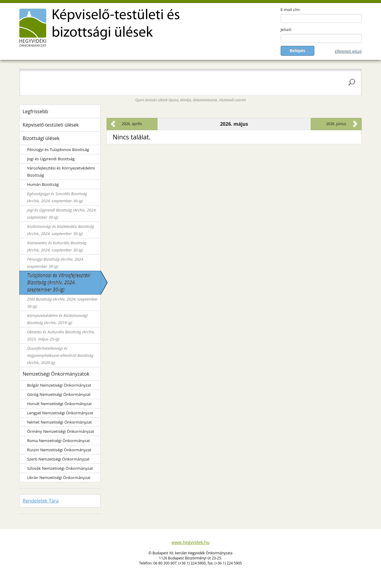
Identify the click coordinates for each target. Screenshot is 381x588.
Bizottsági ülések (41, 138)
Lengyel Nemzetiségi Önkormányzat (60, 413)
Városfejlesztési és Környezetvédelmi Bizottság (61, 172)
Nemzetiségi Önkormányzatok (56, 374)
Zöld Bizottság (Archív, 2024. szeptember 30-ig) (62, 303)
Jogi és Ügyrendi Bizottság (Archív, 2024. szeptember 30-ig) (62, 214)
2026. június (336, 124)
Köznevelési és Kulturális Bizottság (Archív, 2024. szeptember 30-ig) (57, 246)
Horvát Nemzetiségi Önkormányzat (59, 404)
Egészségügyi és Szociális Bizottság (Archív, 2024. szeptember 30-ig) (57, 197)
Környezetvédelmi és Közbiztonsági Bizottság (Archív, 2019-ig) (57, 319)
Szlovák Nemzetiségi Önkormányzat (60, 468)
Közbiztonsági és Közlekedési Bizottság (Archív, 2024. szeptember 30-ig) (61, 230)
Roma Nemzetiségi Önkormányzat (58, 441)
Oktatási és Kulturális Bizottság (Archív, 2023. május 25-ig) (61, 335)
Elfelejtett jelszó (348, 51)
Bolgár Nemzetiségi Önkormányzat (59, 385)
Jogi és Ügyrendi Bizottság (51, 159)
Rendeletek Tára (41, 501)
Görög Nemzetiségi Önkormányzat (59, 394)
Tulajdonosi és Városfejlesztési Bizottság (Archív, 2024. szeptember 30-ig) (59, 283)
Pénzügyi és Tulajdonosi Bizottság (58, 150)
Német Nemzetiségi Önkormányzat (59, 422)
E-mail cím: (291, 10)
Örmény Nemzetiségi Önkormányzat (61, 431)
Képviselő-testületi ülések (51, 125)
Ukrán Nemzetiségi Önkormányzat (59, 477)
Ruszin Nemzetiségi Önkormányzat (59, 450)
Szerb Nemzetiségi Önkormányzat (58, 459)
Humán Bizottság (43, 184)
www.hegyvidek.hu (190, 542)
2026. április (132, 124)
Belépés (298, 51)
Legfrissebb (35, 111)
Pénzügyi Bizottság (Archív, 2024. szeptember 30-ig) (56, 263)
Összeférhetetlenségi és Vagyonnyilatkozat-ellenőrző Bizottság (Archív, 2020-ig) (60, 355)
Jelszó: (286, 29)
